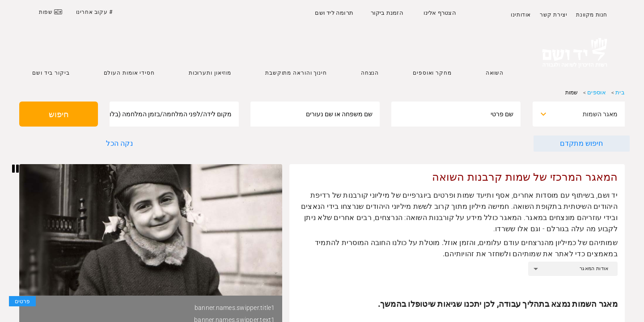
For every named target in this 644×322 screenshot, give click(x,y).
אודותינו (521, 15)
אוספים (597, 92)
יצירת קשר (553, 15)
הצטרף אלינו (440, 13)
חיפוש (59, 114)
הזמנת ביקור (387, 13)
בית (620, 92)
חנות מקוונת (592, 15)
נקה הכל (119, 143)
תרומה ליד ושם (334, 13)
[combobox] (587, 114)
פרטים (22, 301)
